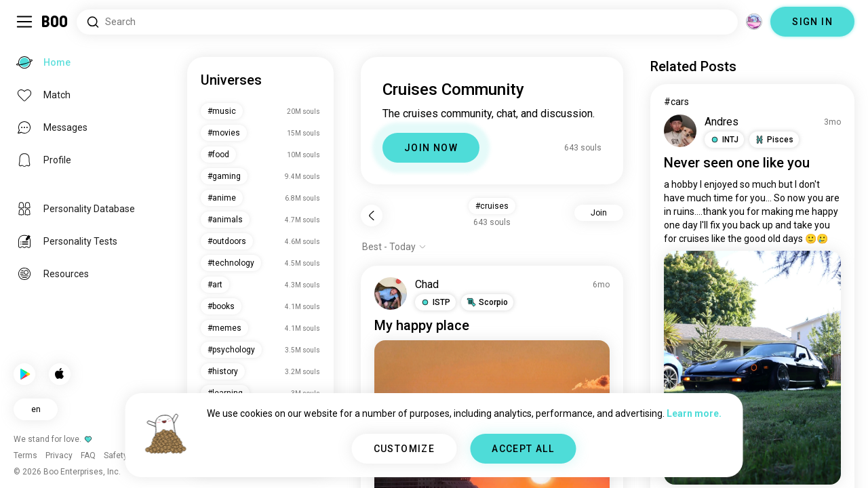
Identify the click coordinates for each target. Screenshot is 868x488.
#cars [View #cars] (676, 102)
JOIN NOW (431, 148)
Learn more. (694, 413)
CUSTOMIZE (405, 449)
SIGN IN (812, 22)
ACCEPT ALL (523, 449)
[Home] (55, 22)
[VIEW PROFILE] (391, 293)
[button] (435, 302)
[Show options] (394, 247)
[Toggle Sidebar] (24, 22)
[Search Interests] (407, 22)
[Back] (372, 216)
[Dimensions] (754, 22)
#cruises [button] (492, 206)
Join (599, 213)
